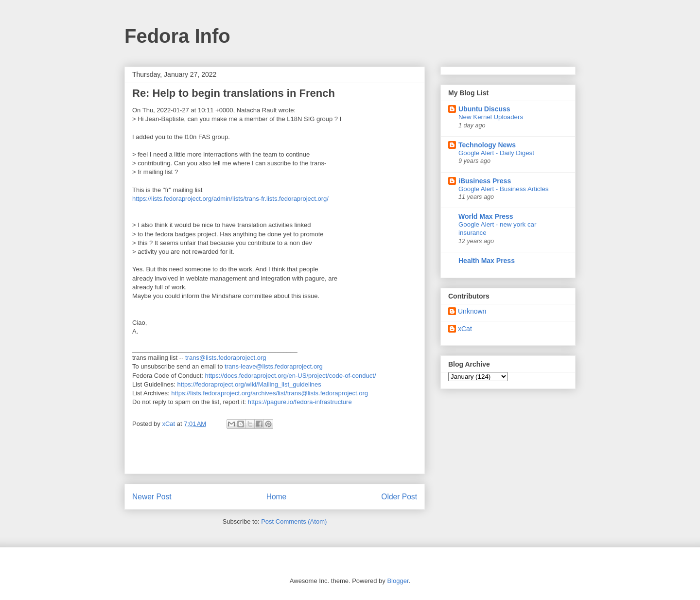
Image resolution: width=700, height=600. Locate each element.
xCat (465, 329)
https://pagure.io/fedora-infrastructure (300, 402)
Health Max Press (487, 261)
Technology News (487, 145)
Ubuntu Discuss (484, 109)
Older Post (399, 497)
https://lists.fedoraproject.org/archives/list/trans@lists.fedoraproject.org (270, 393)
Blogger (398, 581)
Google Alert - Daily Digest (496, 153)
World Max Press (486, 216)
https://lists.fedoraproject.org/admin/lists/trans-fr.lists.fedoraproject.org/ (230, 199)
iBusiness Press (485, 181)
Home (277, 497)
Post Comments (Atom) (294, 521)
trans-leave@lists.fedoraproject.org (274, 366)
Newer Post (152, 497)
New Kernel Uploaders (491, 117)
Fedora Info (177, 36)
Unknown (472, 311)
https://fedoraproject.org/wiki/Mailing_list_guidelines (249, 384)
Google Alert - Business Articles (504, 189)
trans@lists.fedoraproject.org (226, 358)
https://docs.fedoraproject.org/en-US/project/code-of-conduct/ (291, 376)
